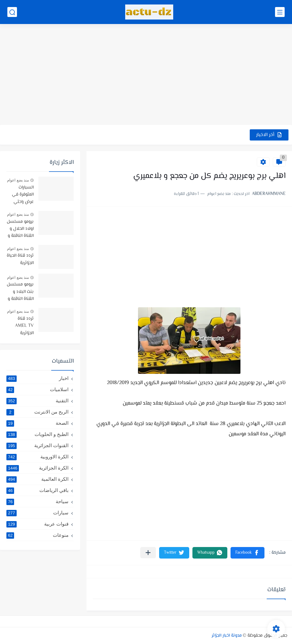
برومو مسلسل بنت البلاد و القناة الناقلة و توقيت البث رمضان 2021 (20, 292)
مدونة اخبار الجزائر (227, 636)
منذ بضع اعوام (18, 180)
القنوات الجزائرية (37, 446)
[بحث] (12, 12)
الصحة (37, 423)
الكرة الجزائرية (37, 468)
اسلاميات (37, 390)
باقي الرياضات (37, 490)
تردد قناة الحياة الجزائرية (20, 259)
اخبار (37, 378)
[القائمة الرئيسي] (280, 12)
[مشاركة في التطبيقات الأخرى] (148, 553)
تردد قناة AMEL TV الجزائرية (24, 326)
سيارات (37, 513)
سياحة (37, 502)
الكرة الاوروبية (37, 457)
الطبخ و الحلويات (37, 434)
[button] (247, 553)
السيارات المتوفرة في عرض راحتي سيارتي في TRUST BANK (20, 195)
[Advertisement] (146, 75)
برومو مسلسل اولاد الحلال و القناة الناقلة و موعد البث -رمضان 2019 (20, 229)
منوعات (37, 535)
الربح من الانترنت (37, 412)
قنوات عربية (37, 524)
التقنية (37, 401)
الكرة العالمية (37, 479)
